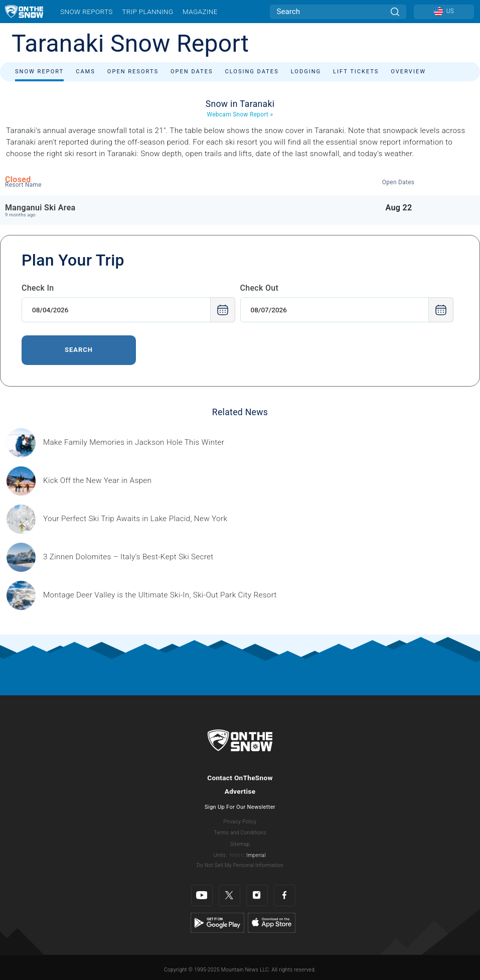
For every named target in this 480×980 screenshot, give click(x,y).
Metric (237, 855)
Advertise (240, 791)
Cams (86, 72)
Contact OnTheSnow (240, 778)
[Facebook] (285, 895)
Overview (408, 72)
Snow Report (39, 72)
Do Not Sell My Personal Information (240, 865)
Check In (38, 288)
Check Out (260, 288)
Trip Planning (147, 12)
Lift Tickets (356, 72)
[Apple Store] (272, 922)
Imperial (256, 855)
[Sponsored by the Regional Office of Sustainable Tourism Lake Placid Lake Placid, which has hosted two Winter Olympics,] (135, 519)
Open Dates (192, 72)
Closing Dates (252, 72)
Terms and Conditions (240, 833)
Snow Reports (86, 12)
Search (79, 350)
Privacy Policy (240, 822)
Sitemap (240, 844)
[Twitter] (229, 895)
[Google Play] (217, 922)
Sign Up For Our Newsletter (240, 807)
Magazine (200, 12)
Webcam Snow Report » (240, 114)
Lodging (306, 72)
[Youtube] (202, 895)
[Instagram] (257, 895)
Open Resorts (133, 72)
